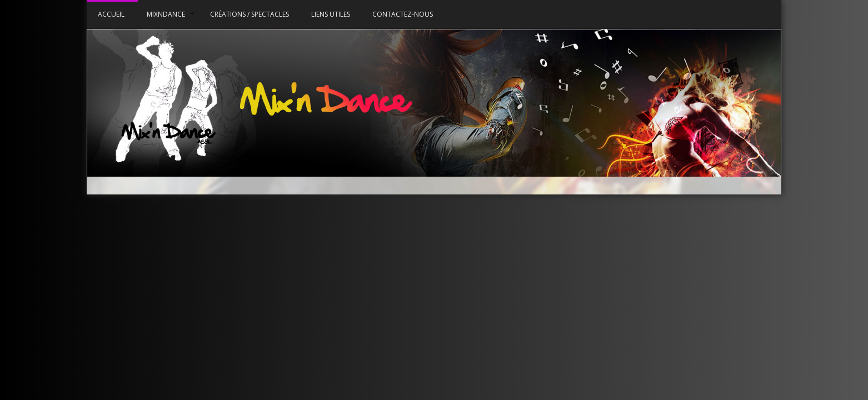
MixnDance (166, 14)
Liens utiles (331, 14)
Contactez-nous (403, 14)
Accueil (111, 14)
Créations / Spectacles (250, 14)
